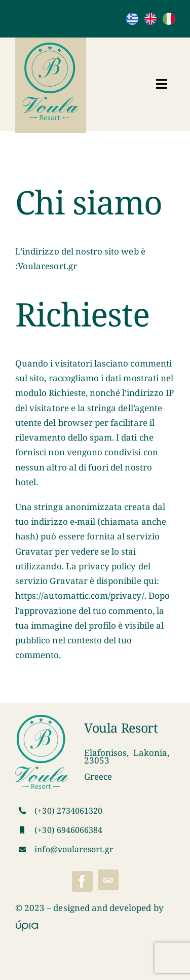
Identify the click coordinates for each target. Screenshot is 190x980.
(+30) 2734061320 (68, 811)
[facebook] (82, 881)
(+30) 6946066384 (68, 830)
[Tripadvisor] (108, 880)
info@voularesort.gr (74, 849)
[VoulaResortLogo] (51, 47)
